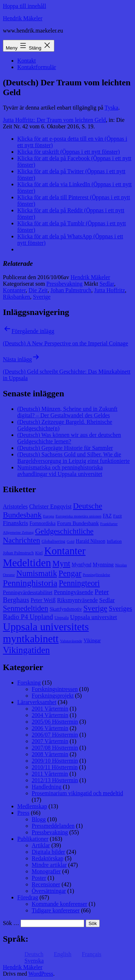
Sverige (42, 297)
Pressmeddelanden (53, 826)
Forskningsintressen (55, 689)
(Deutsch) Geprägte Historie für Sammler (65, 448)
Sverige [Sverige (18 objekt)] (95, 608)
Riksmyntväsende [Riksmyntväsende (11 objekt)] (78, 600)
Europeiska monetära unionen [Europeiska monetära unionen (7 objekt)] (78, 516)
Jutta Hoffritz (110, 290)
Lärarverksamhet (37, 702)
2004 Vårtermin (50, 715)
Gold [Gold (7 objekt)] (70, 542)
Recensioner (46, 884)
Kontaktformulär (37, 67)
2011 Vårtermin (50, 774)
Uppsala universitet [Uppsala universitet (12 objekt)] (94, 617)
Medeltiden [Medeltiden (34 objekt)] (27, 563)
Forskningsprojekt (53, 696)
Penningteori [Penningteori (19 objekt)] (79, 583)
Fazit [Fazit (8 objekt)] (117, 516)
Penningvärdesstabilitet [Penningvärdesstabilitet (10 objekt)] (28, 592)
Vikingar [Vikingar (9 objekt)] (92, 641)
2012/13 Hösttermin (55, 780)
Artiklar (41, 845)
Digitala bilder (48, 852)
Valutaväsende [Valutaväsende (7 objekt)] (71, 641)
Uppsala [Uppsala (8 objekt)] (62, 618)
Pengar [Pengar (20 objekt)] (70, 573)
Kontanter (14, 290)
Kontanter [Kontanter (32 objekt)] (65, 551)
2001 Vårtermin (50, 709)
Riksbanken (17, 297)
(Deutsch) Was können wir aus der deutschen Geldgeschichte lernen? (69, 438)
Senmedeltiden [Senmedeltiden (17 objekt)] (26, 608)
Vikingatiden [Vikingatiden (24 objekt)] (26, 650)
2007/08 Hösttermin (55, 748)
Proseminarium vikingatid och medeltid (77, 793)
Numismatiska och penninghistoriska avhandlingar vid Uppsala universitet (60, 471)
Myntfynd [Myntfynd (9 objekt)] (81, 565)
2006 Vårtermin (50, 728)
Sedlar (107, 284)
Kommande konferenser (59, 904)
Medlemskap (32, 806)
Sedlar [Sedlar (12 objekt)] (107, 600)
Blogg (39, 819)
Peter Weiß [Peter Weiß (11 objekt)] (43, 600)
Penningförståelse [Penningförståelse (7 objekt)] (96, 575)
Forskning (29, 683)
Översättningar (49, 891)
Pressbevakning (64, 284)
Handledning (47, 787)
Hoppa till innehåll (24, 6)
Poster (39, 878)
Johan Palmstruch (71, 290)
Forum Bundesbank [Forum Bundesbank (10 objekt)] (78, 523)
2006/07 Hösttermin (55, 735)
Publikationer (33, 839)
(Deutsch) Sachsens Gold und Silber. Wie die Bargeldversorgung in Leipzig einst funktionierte (73, 458)
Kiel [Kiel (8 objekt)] (39, 553)
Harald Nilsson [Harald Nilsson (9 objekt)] (91, 541)
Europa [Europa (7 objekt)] (49, 516)
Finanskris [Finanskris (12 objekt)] (15, 523)
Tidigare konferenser (56, 910)
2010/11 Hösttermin (55, 767)
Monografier (46, 871)
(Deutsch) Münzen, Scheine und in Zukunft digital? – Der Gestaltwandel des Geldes (67, 412)
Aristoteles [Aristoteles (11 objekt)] (15, 506)
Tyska (111, 108)
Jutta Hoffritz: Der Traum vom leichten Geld (54, 120)
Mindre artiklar (49, 865)
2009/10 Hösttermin (55, 761)
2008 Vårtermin (50, 754)
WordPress (41, 974)
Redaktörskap (48, 858)
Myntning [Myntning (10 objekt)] (103, 564)
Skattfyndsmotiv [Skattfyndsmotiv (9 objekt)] (66, 609)
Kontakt (27, 61)
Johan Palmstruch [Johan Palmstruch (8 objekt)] (18, 553)
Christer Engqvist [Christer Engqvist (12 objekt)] (50, 506)
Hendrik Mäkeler (23, 18)
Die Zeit (38, 290)
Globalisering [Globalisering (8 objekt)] (53, 541)
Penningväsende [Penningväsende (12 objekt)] (74, 592)
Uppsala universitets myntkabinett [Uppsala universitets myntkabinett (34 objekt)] (46, 633)
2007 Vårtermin (50, 741)
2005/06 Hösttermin (55, 722)
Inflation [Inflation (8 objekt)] (114, 541)
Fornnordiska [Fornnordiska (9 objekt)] (42, 523)
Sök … (11, 923)
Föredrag (28, 897)
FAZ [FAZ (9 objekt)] (107, 516)
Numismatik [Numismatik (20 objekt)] (37, 573)
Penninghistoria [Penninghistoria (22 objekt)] (30, 583)
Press (23, 813)
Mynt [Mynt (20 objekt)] (62, 564)
